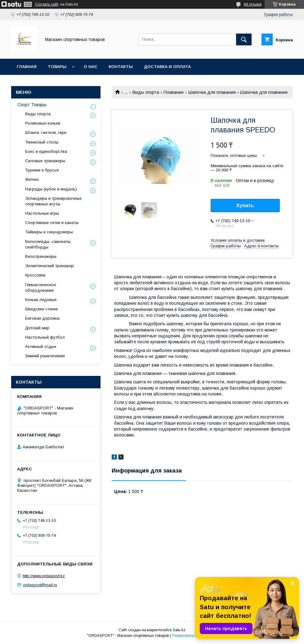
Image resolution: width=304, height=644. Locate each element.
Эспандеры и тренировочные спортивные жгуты (53, 201)
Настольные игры (42, 213)
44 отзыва (253, 4)
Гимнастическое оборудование (40, 288)
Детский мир (37, 328)
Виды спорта (146, 92)
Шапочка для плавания (212, 92)
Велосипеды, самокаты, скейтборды (48, 244)
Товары (57, 67)
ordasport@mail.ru (40, 585)
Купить (245, 206)
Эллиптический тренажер (49, 266)
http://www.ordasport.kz (44, 576)
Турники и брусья (42, 170)
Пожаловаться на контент (194, 636)
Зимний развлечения (45, 356)
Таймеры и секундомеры (49, 232)
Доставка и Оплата (167, 67)
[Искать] (244, 39)
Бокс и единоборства (46, 151)
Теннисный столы (42, 142)
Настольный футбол (45, 337)
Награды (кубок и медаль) (51, 189)
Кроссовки (35, 275)
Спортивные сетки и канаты (52, 223)
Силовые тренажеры (45, 161)
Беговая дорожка (42, 318)
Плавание (174, 92)
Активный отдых (41, 347)
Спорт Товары (32, 105)
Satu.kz (179, 630)
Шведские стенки (41, 309)
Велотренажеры (41, 256)
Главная (27, 67)
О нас (91, 67)
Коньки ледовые (41, 300)
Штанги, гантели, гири (46, 132)
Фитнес (32, 179)
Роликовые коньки (43, 123)
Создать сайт (47, 4)
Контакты (121, 67)
